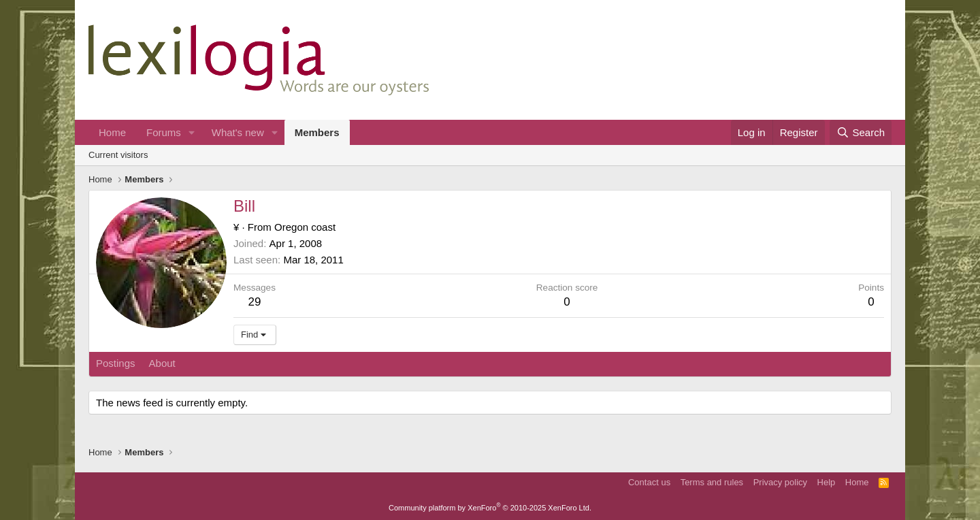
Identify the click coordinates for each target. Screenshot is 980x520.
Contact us (649, 482)
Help (827, 482)
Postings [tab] (116, 363)
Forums (164, 132)
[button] (192, 132)
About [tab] (162, 363)
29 (255, 302)
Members (317, 132)
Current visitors (118, 155)
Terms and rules (712, 482)
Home (112, 132)
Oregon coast (305, 227)
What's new (238, 132)
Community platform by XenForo (490, 508)
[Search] (861, 132)
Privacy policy (780, 482)
